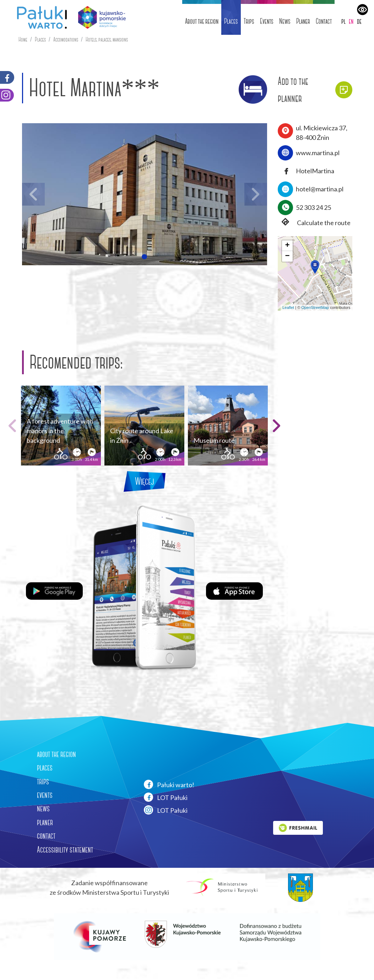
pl (343, 21)
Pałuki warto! (169, 784)
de (359, 21)
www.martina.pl (318, 153)
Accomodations (66, 40)
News (285, 21)
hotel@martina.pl (320, 189)
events (45, 795)
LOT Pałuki (166, 797)
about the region (56, 754)
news (43, 808)
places (45, 768)
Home (23, 40)
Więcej (145, 481)
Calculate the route (314, 223)
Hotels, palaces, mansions (107, 40)
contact (46, 836)
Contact (324, 21)
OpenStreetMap (315, 307)
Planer (303, 21)
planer (45, 822)
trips (43, 782)
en (351, 21)
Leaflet (288, 307)
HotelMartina (315, 171)
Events (267, 21)
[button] (144, 257)
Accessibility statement (65, 850)
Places (231, 21)
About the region (202, 21)
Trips (249, 21)
